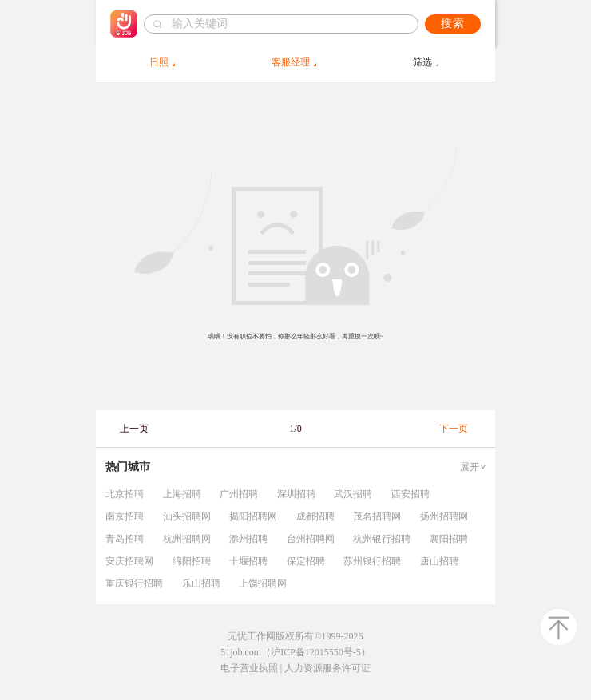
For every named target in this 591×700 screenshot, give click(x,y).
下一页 (454, 429)
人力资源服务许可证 (327, 668)
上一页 (134, 429)
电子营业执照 (249, 668)
